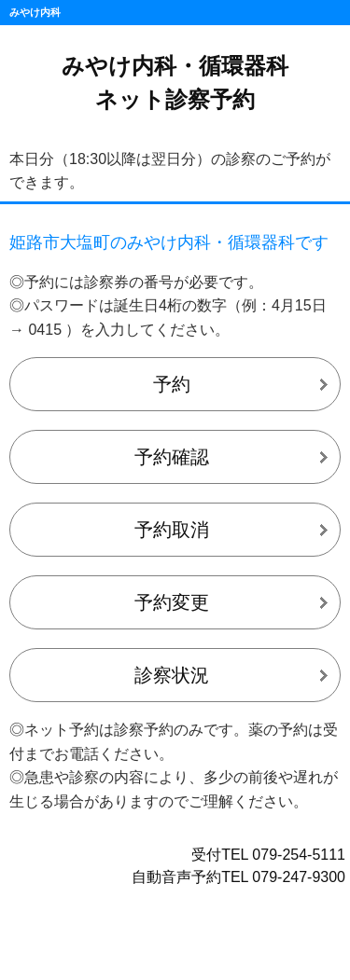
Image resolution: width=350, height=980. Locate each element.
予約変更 (172, 602)
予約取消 (172, 530)
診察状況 (172, 675)
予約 (172, 384)
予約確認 (172, 457)
